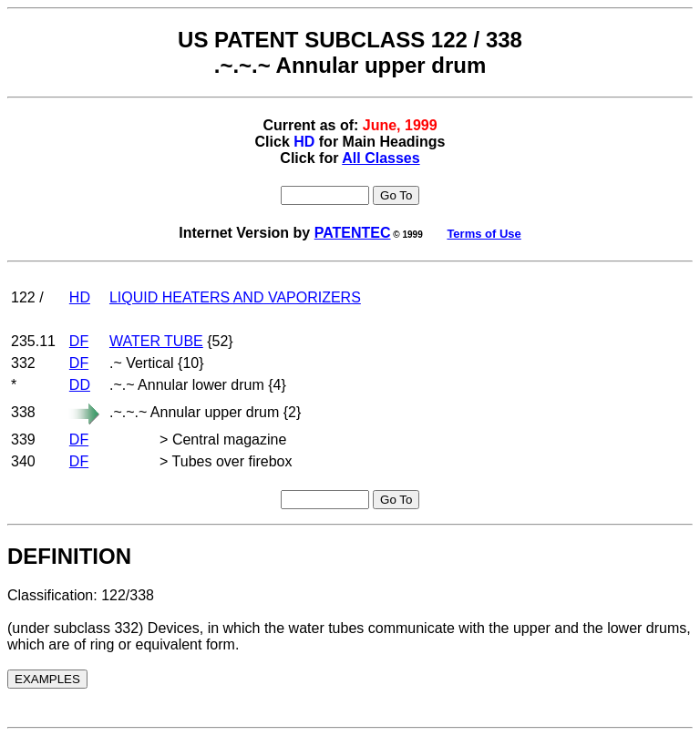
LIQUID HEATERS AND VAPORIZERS (235, 297)
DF (79, 341)
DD (80, 385)
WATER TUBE (156, 341)
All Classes (381, 158)
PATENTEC (353, 233)
